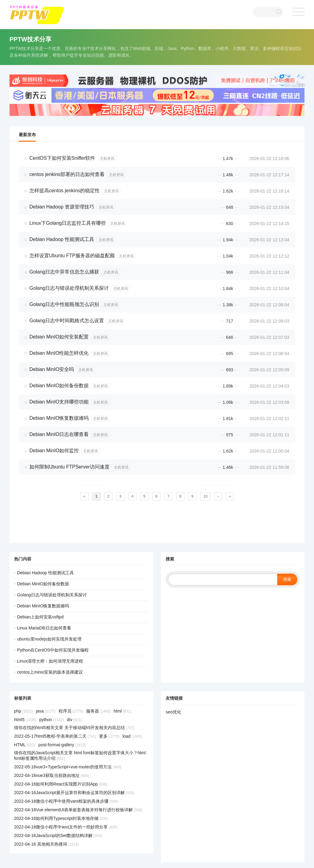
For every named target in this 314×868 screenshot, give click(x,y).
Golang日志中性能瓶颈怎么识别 (64, 304)
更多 (109, 736)
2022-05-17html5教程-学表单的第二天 (55, 736)
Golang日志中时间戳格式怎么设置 (67, 321)
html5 (25, 720)
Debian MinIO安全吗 (52, 369)
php (23, 711)
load (132, 736)
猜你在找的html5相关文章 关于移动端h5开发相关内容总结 (74, 728)
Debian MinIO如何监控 (54, 451)
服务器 (98, 711)
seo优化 (173, 712)
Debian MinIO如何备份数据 (59, 386)
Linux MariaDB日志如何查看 (44, 628)
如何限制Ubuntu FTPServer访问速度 (69, 467)
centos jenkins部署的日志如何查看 (67, 174)
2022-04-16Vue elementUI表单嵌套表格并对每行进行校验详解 (78, 810)
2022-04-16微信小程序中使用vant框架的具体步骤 (66, 801)
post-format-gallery (62, 745)
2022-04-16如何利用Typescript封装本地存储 (61, 818)
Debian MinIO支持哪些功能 (59, 402)
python (52, 720)
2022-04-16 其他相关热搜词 (47, 844)
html (122, 711)
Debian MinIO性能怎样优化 (59, 353)
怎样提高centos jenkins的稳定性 (65, 191)
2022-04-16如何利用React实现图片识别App (61, 784)
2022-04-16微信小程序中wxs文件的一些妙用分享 (66, 827)
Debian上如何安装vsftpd (40, 617)
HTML (25, 745)
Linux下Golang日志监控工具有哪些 (68, 223)
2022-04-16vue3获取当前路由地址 (52, 775)
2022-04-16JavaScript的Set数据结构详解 (58, 835)
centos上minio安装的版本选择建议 (50, 672)
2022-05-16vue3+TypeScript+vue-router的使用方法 (68, 767)
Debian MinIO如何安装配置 (59, 337)
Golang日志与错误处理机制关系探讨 (69, 288)
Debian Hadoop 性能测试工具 (62, 239)
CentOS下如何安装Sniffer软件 (62, 158)
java (46, 711)
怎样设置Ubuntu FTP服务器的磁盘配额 (72, 256)
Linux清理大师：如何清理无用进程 (50, 661)
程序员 (71, 711)
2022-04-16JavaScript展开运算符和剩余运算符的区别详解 (74, 793)
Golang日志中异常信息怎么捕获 (64, 272)
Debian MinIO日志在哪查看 (59, 434)
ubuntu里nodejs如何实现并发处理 (49, 639)
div (74, 720)
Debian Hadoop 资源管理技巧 (62, 207)
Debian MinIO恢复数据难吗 (59, 418)
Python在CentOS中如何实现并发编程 (53, 650)
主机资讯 (107, 159)
